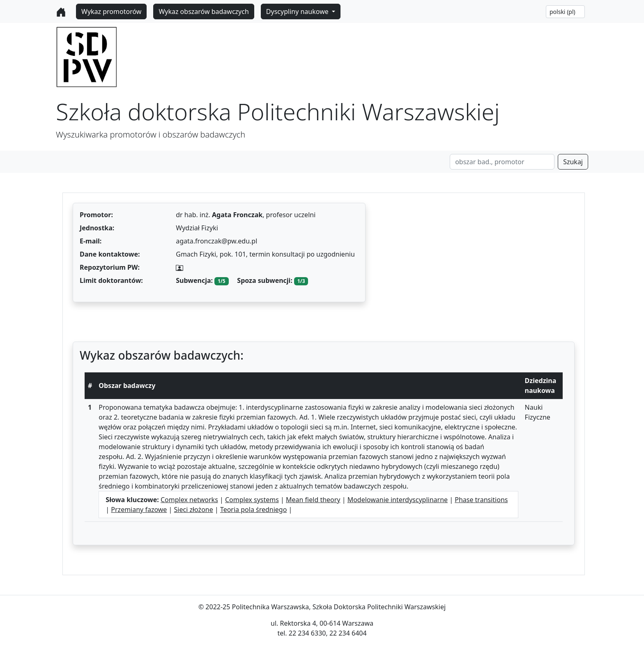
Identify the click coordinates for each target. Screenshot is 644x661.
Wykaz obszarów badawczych (204, 11)
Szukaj (573, 162)
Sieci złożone (194, 510)
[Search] (502, 162)
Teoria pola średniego (254, 510)
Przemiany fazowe (139, 510)
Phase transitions (481, 500)
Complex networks (189, 500)
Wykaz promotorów (111, 11)
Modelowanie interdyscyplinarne (398, 500)
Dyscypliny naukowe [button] (298, 11)
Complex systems (252, 500)
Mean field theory (313, 500)
